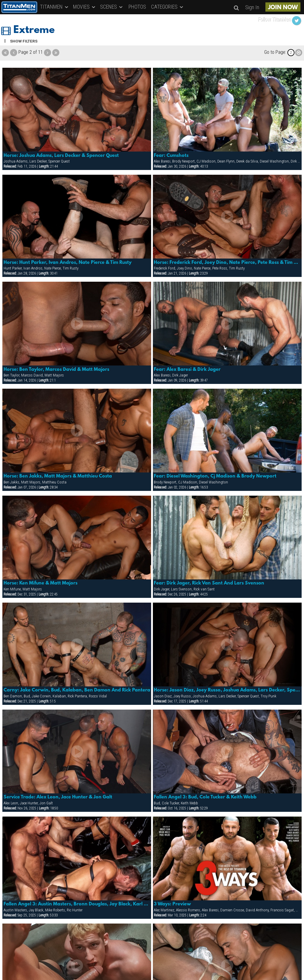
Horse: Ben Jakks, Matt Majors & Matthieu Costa (58, 476)
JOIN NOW (283, 8)
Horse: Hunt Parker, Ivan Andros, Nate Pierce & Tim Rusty (68, 263)
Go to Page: (275, 52)
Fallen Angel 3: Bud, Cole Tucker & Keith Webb (205, 797)
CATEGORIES (168, 7)
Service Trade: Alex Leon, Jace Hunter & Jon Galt (58, 797)
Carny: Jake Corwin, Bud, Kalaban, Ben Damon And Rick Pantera (77, 690)
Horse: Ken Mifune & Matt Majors (41, 583)
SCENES (112, 7)
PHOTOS (137, 7)
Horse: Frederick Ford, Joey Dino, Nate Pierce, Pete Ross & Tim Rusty (227, 263)
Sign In (252, 7)
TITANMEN (55, 7)
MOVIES (85, 7)
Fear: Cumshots (171, 156)
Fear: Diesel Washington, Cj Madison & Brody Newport (215, 476)
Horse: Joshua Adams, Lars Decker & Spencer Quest (61, 156)
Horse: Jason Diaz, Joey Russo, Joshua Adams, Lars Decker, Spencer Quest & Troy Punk (227, 690)
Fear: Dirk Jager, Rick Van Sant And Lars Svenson (209, 583)
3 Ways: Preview (172, 904)
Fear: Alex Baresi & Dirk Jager (187, 370)
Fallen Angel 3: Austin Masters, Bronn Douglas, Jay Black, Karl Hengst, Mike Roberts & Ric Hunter (77, 904)
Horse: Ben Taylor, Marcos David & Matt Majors (56, 370)
